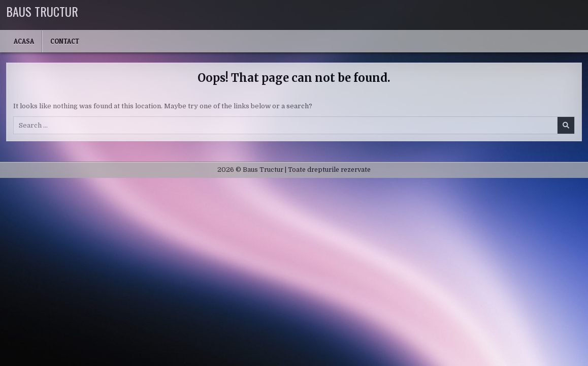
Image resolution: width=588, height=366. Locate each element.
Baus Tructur (42, 11)
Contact (65, 41)
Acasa (24, 41)
